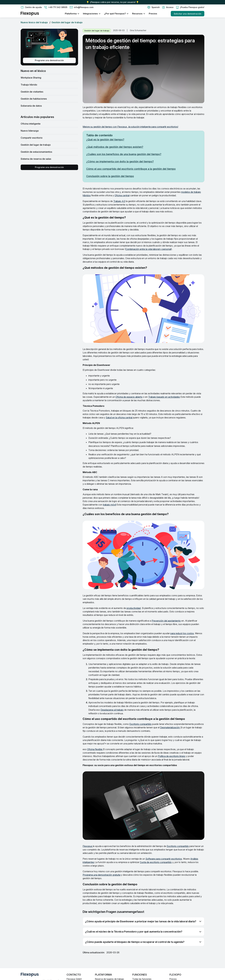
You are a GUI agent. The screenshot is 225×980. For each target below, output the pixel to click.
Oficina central (122, 195)
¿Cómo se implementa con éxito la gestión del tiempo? (120, 161)
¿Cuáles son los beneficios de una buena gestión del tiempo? (124, 154)
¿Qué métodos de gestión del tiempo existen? (115, 147)
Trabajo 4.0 (119, 201)
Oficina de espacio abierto (129, 397)
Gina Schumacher (138, 30)
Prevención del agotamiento (166, 621)
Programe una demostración (49, 60)
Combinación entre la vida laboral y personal (148, 249)
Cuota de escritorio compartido (156, 862)
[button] (153, 7)
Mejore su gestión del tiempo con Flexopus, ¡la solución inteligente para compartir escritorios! (130, 127)
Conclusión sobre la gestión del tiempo (110, 176)
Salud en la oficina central (119, 418)
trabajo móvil (109, 505)
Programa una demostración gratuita (102, 875)
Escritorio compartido (140, 724)
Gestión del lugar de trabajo (67, 22)
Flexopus (88, 846)
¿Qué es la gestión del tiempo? (105, 140)
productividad (134, 608)
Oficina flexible (95, 749)
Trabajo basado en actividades (164, 397)
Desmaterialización (170, 727)
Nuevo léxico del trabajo (34, 22)
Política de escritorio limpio (172, 756)
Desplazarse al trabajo (112, 710)
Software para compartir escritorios (164, 859)
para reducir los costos (182, 633)
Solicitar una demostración (188, 14)
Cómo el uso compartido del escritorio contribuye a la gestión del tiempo (131, 169)
